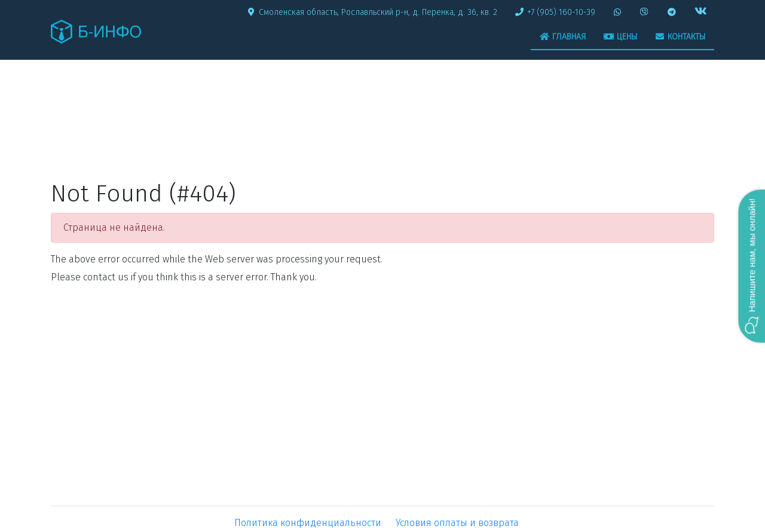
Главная (563, 37)
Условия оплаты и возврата (457, 523)
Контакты (680, 37)
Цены (620, 37)
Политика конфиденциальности (308, 523)
